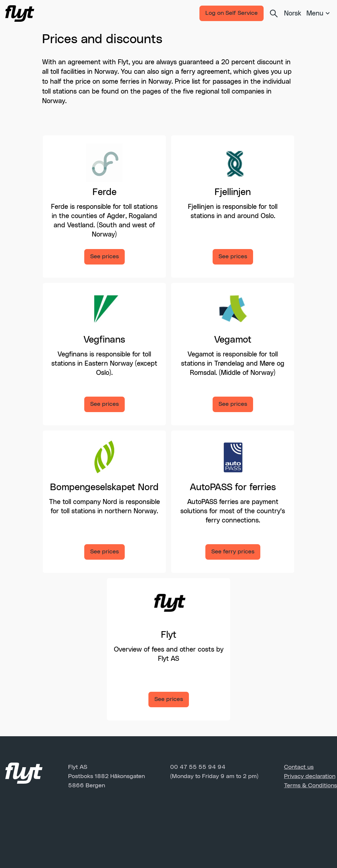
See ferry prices (233, 552)
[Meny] (319, 14)
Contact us (299, 767)
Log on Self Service (232, 13)
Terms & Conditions (311, 786)
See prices (104, 257)
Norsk (293, 14)
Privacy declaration (310, 776)
